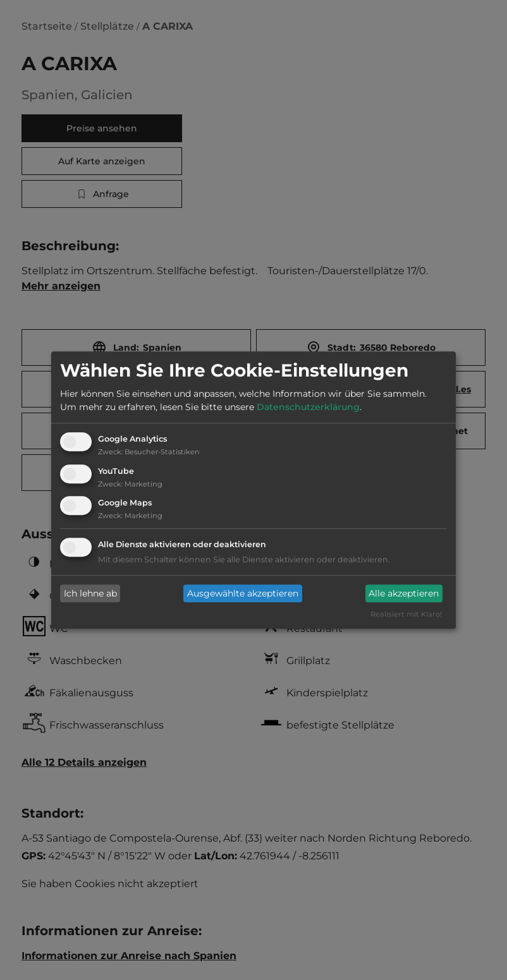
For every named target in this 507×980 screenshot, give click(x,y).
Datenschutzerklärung (308, 407)
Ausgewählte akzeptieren (243, 593)
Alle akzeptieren (404, 593)
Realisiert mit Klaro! (406, 615)
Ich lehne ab (90, 593)
